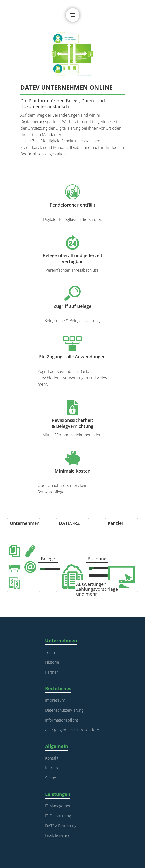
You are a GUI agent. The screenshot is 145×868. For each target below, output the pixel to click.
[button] (73, 15)
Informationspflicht (62, 720)
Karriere (52, 768)
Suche (51, 778)
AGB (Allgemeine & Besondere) (73, 730)
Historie (52, 662)
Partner (52, 672)
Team (50, 652)
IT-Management (59, 806)
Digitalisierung (58, 836)
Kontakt (52, 758)
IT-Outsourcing (58, 816)
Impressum (55, 700)
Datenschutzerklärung (64, 710)
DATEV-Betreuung (61, 826)
